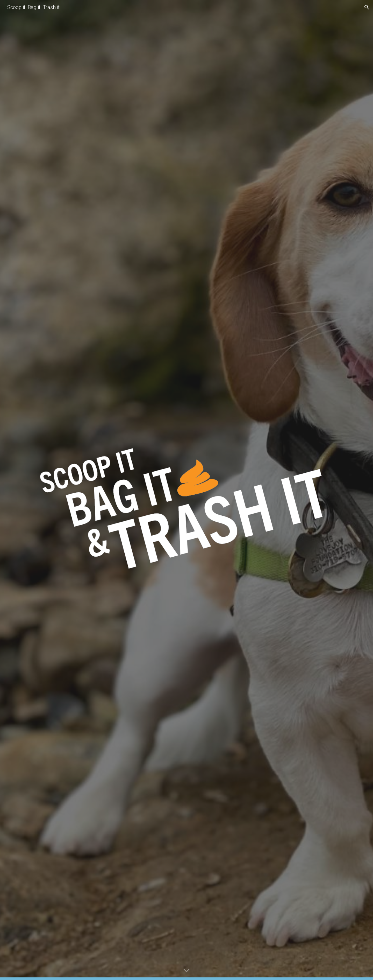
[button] (367, 7)
